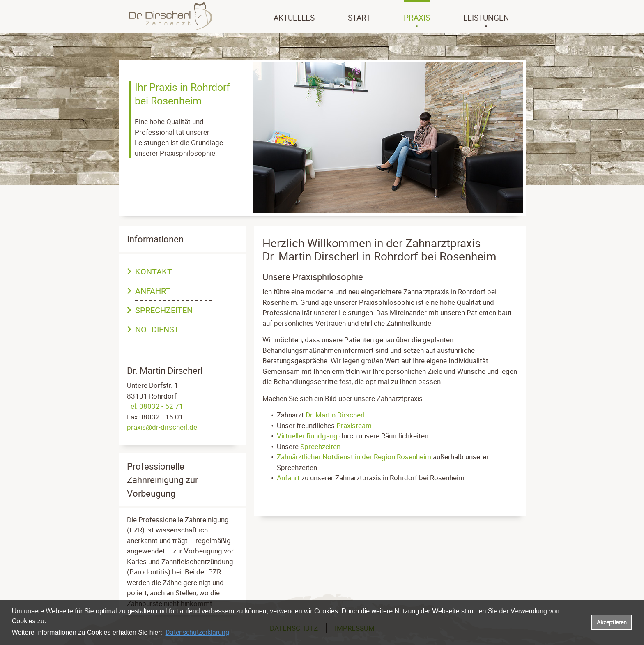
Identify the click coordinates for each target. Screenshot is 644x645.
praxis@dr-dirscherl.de (162, 427)
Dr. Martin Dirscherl (335, 415)
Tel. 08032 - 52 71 (155, 406)
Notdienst (157, 329)
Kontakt (154, 271)
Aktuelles (294, 18)
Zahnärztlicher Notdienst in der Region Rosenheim (354, 457)
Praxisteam (354, 425)
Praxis (417, 18)
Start (359, 18)
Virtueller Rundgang (307, 436)
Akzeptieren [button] (612, 622)
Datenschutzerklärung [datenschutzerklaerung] (197, 632)
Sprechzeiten (164, 310)
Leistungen (486, 18)
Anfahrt (153, 291)
